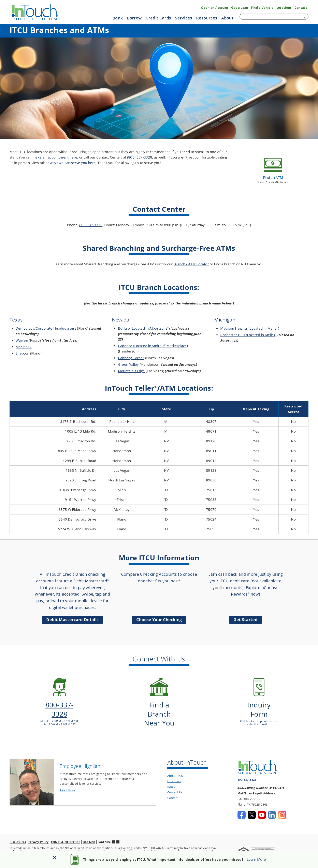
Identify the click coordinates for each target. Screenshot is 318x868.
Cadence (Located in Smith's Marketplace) (153, 346)
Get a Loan (240, 8)
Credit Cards (158, 18)
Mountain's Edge (132, 371)
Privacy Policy (39, 834)
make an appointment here (55, 157)
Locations (284, 8)
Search (304, 17)
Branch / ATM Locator (191, 264)
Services (184, 18)
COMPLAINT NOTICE (66, 834)
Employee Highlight (81, 758)
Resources (207, 18)
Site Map (89, 834)
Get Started (245, 620)
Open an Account (215, 8)
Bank (118, 18)
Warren (22, 340)
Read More (74, 783)
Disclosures (18, 834)
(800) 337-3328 (140, 157)
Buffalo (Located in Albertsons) (144, 328)
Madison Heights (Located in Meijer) (250, 328)
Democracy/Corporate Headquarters (46, 328)
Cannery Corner (131, 358)
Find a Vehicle (262, 8)
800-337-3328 (91, 225)
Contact (301, 8)
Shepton (22, 353)
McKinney (24, 347)
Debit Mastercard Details (72, 620)
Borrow (134, 18)
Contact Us (175, 784)
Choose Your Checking (159, 620)
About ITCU (175, 768)
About (227, 18)
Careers (173, 790)
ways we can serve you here (73, 163)
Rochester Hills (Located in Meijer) (248, 335)
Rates (171, 779)
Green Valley (128, 364)
